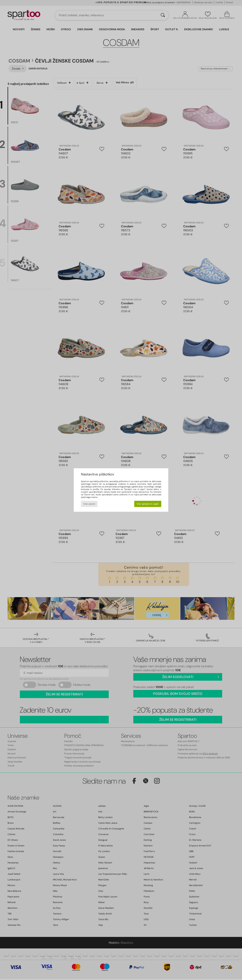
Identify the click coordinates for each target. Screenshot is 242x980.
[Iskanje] (163, 15)
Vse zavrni (89, 504)
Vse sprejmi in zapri (148, 504)
